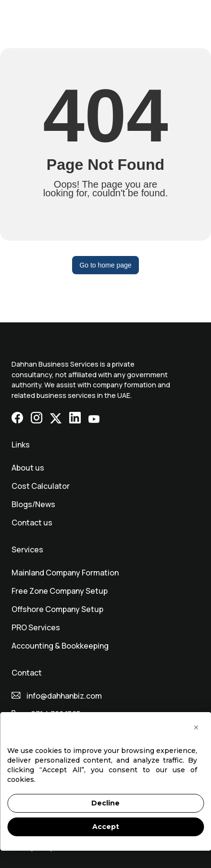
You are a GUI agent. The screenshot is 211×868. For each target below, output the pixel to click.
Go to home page (105, 265)
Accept (106, 827)
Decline (105, 803)
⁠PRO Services (36, 627)
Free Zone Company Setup (60, 591)
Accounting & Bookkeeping (60, 646)
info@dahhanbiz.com (64, 696)
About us (28, 468)
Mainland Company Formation (65, 573)
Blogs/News (33, 504)
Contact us (32, 523)
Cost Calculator (41, 486)
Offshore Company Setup (57, 609)
